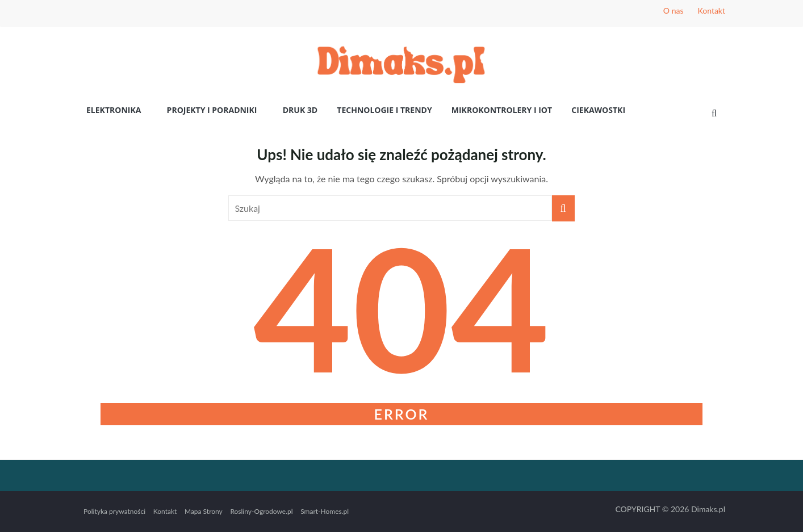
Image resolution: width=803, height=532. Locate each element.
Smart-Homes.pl (325, 511)
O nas (674, 11)
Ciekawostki (598, 110)
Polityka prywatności (114, 511)
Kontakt (711, 11)
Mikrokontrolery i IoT (502, 110)
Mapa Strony (204, 511)
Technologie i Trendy (384, 110)
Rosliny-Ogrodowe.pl (261, 511)
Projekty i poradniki (212, 110)
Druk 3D (300, 110)
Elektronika (114, 110)
